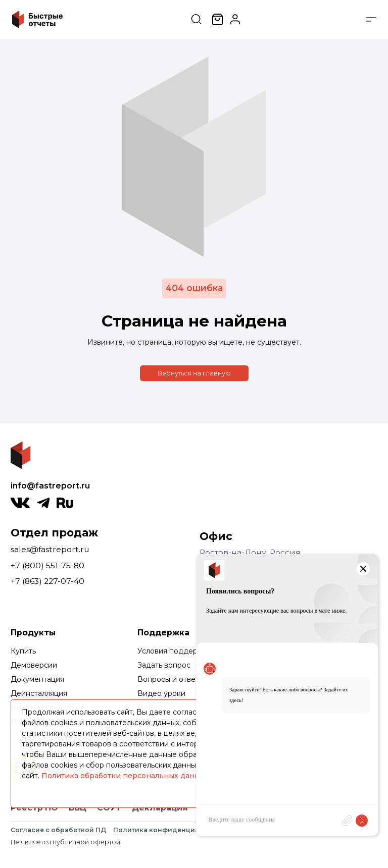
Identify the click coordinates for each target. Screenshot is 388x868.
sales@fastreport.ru (50, 549)
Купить (23, 651)
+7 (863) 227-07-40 (47, 581)
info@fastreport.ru (50, 486)
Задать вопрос (164, 665)
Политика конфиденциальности (171, 830)
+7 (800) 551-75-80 (47, 565)
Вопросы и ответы (171, 679)
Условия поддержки (175, 651)
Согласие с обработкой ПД (58, 830)
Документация (37, 679)
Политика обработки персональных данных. (126, 776)
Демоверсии (34, 665)
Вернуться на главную (194, 373)
